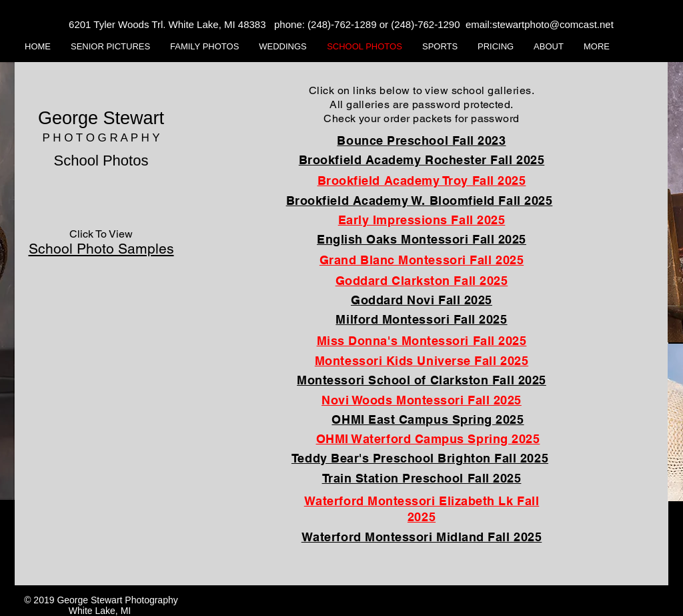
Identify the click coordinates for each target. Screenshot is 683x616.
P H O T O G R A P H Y (101, 138)
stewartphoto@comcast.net (553, 24)
